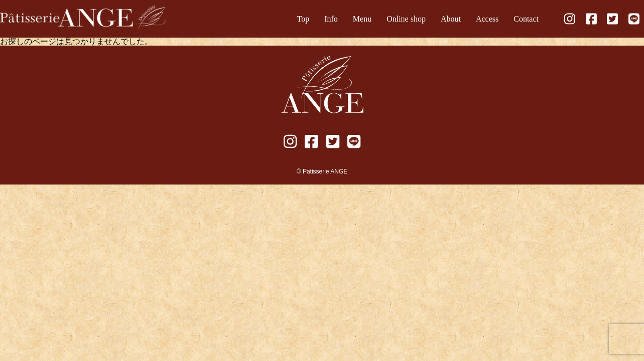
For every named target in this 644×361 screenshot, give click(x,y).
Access (487, 19)
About (451, 19)
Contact (526, 19)
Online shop (406, 19)
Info (331, 19)
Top (303, 19)
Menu (362, 19)
